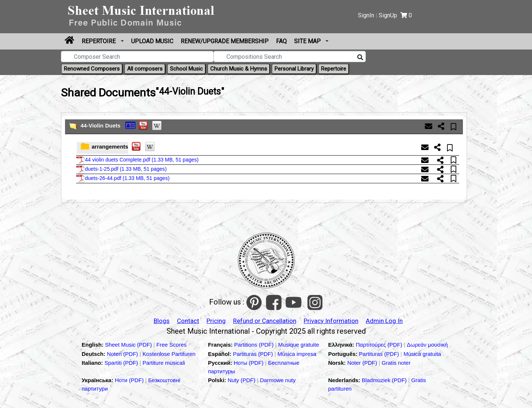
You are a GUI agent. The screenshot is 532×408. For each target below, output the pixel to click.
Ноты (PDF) (250, 363)
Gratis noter (396, 363)
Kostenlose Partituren (169, 354)
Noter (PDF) (363, 363)
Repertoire (99, 41)
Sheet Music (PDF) (129, 345)
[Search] (360, 58)
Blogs (162, 321)
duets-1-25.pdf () (121, 169)
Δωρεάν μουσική (427, 345)
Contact (188, 321)
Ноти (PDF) (129, 380)
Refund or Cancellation (265, 321)
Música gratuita (422, 354)
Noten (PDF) (123, 354)
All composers (145, 69)
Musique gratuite (299, 345)
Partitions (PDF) (255, 345)
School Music (186, 69)
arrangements (110, 147)
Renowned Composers (92, 69)
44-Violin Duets (100, 125)
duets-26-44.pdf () (123, 178)
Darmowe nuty (278, 380)
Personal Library (294, 69)
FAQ (281, 41)
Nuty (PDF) (241, 380)
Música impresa (297, 354)
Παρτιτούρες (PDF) (380, 345)
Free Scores (171, 345)
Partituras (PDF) (254, 354)
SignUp (388, 15)
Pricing (216, 321)
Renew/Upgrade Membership (225, 41)
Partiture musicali (164, 363)
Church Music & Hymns (239, 69)
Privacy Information (331, 321)
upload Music (152, 41)
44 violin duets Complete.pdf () (137, 160)
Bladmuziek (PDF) (385, 380)
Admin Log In (384, 321)
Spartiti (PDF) (122, 363)
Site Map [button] (308, 41)
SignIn (366, 15)
